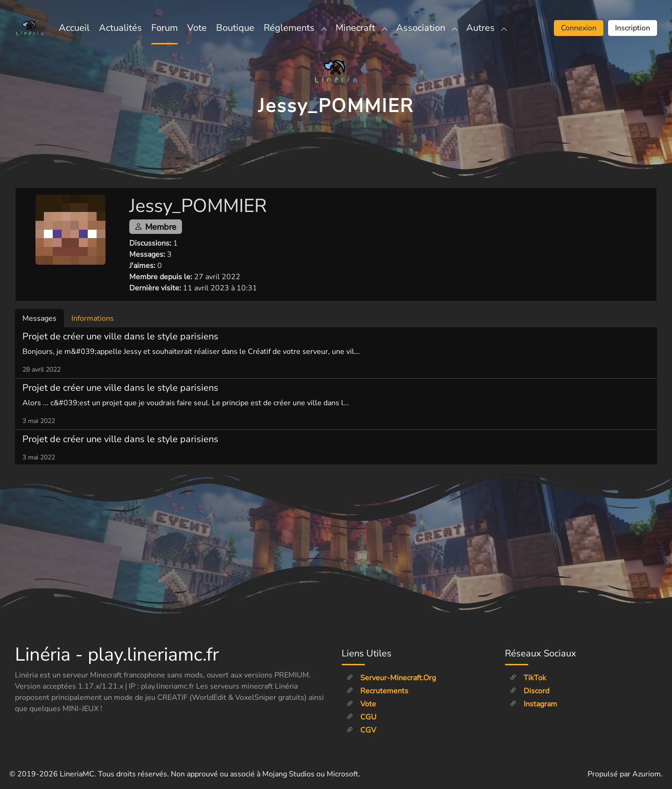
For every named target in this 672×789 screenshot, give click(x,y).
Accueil (74, 28)
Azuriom (647, 774)
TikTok (528, 678)
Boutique (235, 28)
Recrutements (377, 691)
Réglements (295, 28)
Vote (197, 28)
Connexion (579, 28)
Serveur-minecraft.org (391, 678)
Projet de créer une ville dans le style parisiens (120, 336)
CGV (361, 730)
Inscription (633, 28)
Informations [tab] (93, 318)
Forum (164, 28)
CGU (361, 717)
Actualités (120, 28)
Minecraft (361, 28)
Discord (529, 691)
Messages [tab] (39, 318)
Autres (486, 28)
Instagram (533, 704)
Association (427, 28)
